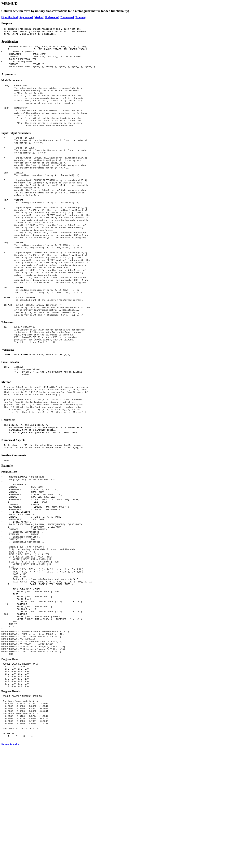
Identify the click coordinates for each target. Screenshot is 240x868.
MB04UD (9, 3)
